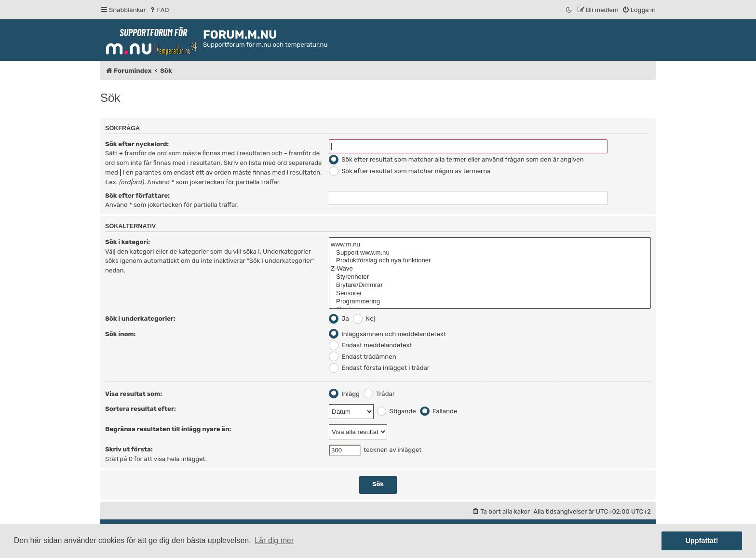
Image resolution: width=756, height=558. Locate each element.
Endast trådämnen (363, 357)
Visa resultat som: (134, 394)
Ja (339, 319)
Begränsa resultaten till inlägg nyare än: (168, 429)
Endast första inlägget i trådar (379, 368)
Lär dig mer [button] (274, 540)
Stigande (397, 411)
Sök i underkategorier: (140, 319)
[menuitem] (159, 10)
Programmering (490, 302)
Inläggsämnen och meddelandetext (387, 334)
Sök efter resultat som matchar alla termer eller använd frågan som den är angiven (456, 159)
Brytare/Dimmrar (490, 285)
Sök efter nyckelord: (137, 144)
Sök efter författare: (137, 196)
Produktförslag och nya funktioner (490, 261)
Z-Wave (490, 269)
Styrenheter (490, 277)
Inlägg (344, 394)
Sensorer (490, 293)
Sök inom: (120, 334)
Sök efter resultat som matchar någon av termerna (410, 171)
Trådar (379, 394)
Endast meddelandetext (371, 345)
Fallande (439, 411)
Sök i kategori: (128, 242)
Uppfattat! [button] (702, 541)
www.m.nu (490, 245)
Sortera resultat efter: (141, 409)
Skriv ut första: (129, 449)
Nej (364, 319)
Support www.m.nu (490, 253)
